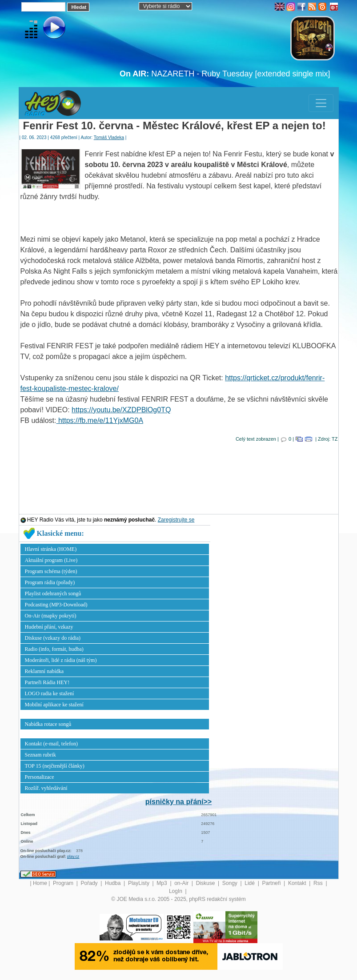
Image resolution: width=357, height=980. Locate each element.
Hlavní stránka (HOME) (51, 549)
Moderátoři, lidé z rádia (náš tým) (61, 660)
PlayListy (139, 883)
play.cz (73, 857)
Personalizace (40, 777)
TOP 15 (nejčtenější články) (55, 766)
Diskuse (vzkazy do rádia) (53, 638)
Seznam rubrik (40, 755)
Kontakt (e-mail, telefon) (52, 744)
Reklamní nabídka (44, 671)
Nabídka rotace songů (48, 724)
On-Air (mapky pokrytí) (51, 616)
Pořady (90, 883)
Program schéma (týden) (51, 571)
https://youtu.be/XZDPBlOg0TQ (121, 410)
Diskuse (206, 883)
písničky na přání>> (178, 802)
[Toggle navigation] (321, 103)
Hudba (114, 883)
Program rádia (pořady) (50, 582)
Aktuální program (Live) (51, 560)
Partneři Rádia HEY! (47, 682)
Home (40, 883)
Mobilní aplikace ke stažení (54, 705)
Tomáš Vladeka (109, 137)
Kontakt (298, 883)
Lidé (250, 883)
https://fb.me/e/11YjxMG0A (100, 420)
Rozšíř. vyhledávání (46, 788)
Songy (231, 883)
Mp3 (162, 883)
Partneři (272, 883)
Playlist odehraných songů (53, 594)
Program (64, 883)
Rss (319, 883)
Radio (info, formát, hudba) (54, 649)
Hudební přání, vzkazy (49, 627)
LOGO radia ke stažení (50, 693)
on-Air (182, 883)
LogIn (176, 891)
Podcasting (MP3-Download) (56, 605)
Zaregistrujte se (176, 520)
